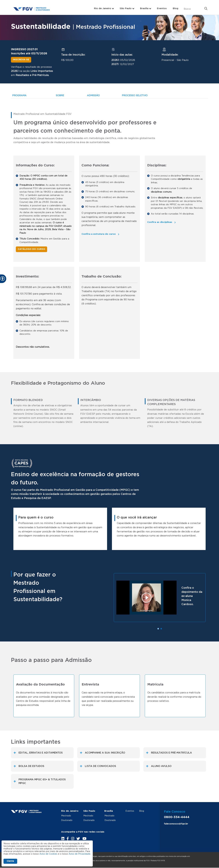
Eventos (162, 8)
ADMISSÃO (93, 96)
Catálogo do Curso (31, 249)
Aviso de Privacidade (79, 854)
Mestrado (66, 816)
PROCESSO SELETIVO (135, 96)
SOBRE (60, 96)
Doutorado (67, 820)
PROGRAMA (19, 96)
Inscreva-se (21, 60)
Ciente (10, 861)
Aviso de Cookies (48, 854)
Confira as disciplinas (160, 222)
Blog (176, 8)
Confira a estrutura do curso (99, 234)
